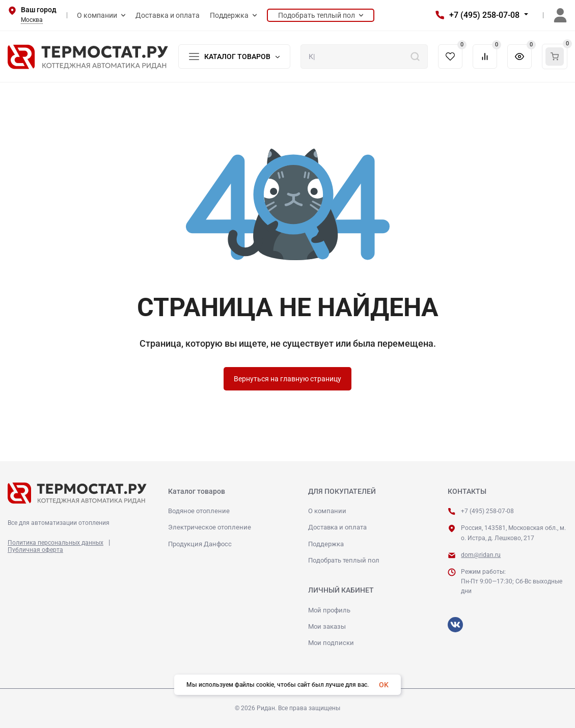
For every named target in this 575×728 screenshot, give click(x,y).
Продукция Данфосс (200, 544)
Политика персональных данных (56, 543)
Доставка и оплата (337, 527)
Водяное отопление (199, 511)
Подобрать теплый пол (344, 560)
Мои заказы (327, 626)
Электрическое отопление (210, 527)
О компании (327, 511)
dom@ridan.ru (481, 555)
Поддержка (326, 544)
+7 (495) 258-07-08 (484, 15)
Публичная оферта (35, 550)
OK (384, 685)
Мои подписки (331, 643)
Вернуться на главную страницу (287, 379)
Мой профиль (329, 610)
